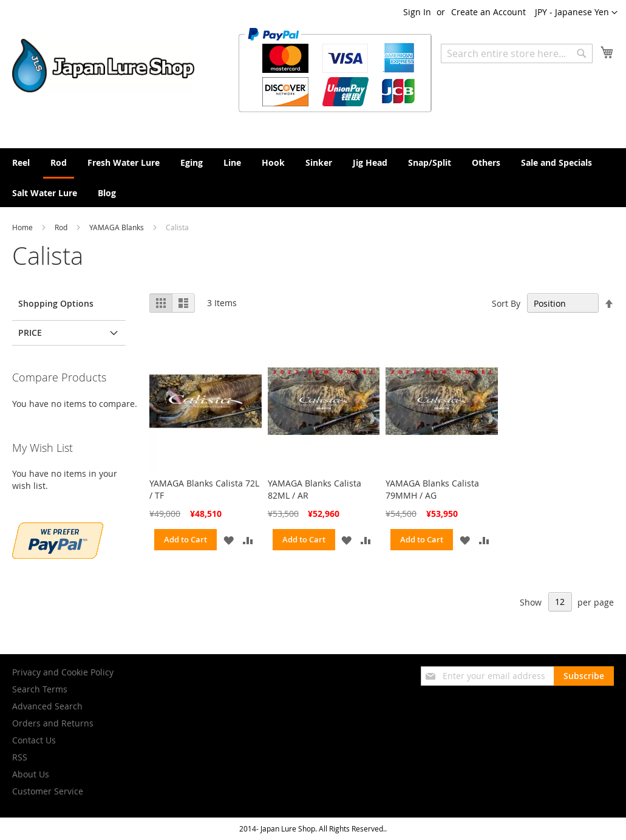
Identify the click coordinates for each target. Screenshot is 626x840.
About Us (31, 774)
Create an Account (488, 12)
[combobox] (517, 53)
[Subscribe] (584, 676)
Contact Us (34, 740)
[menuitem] (21, 162)
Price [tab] (30, 333)
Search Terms (40, 689)
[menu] (313, 178)
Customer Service (48, 791)
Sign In (417, 12)
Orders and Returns (53, 723)
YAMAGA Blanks (117, 227)
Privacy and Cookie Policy (63, 672)
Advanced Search (47, 706)
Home (23, 227)
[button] (576, 13)
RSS (20, 757)
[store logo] (103, 66)
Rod (62, 227)
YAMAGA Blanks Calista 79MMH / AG (432, 489)
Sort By (506, 303)
